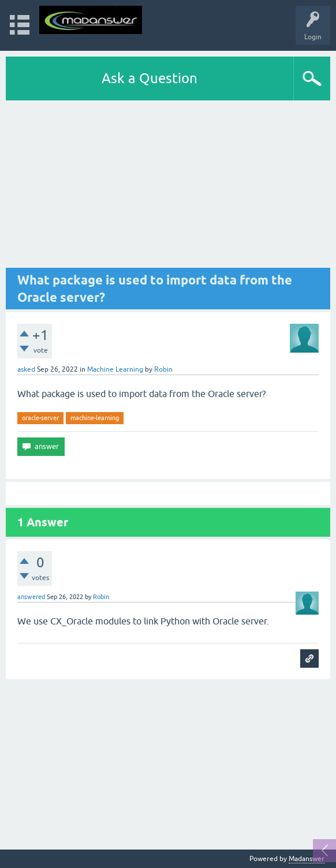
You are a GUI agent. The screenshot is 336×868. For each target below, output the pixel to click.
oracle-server (40, 418)
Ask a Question (150, 78)
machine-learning (95, 418)
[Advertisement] (168, 187)
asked (26, 369)
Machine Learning (115, 369)
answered (31, 597)
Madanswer (307, 859)
